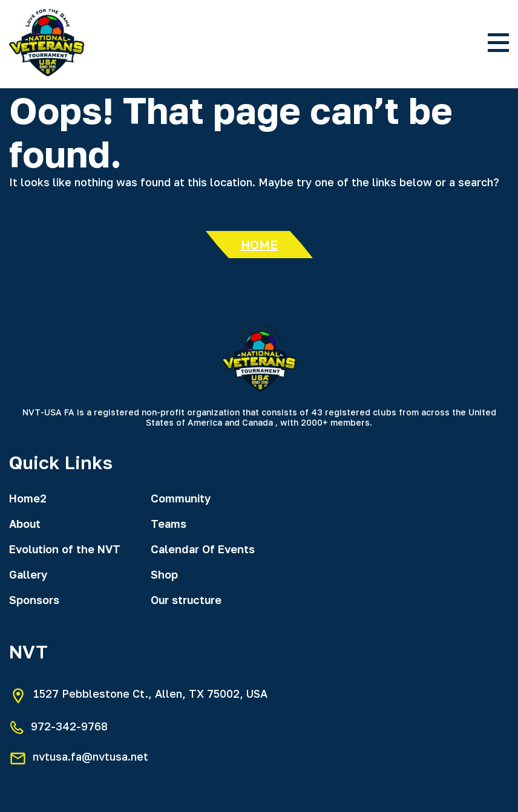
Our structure (186, 600)
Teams (169, 524)
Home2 (28, 498)
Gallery (28, 574)
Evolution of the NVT (65, 549)
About (25, 524)
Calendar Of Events (203, 549)
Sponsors (34, 600)
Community (181, 498)
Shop (164, 574)
